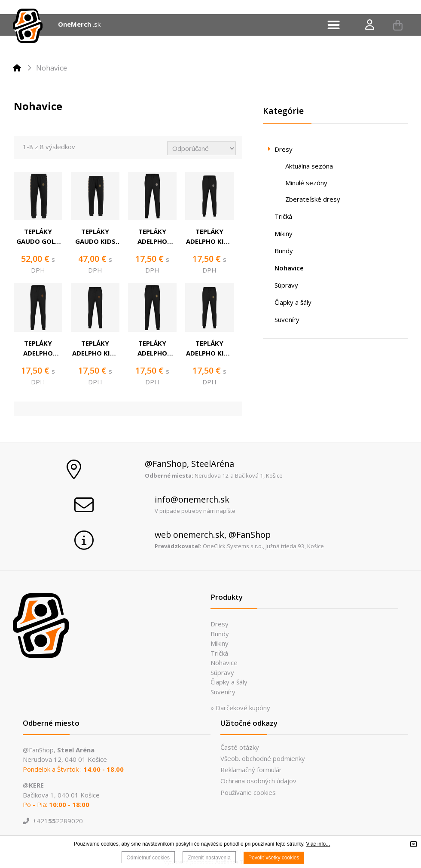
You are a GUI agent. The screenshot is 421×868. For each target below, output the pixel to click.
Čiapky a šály (229, 682)
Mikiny (220, 643)
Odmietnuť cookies (148, 858)
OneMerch (75, 24)
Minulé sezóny (306, 183)
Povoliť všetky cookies (274, 858)
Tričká (219, 653)
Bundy (220, 634)
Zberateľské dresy (313, 199)
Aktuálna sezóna (309, 166)
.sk (97, 24)
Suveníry (223, 692)
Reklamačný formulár (251, 770)
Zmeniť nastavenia (209, 858)
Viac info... (318, 844)
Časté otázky (240, 747)
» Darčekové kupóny (240, 708)
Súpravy (222, 672)
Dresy (220, 624)
